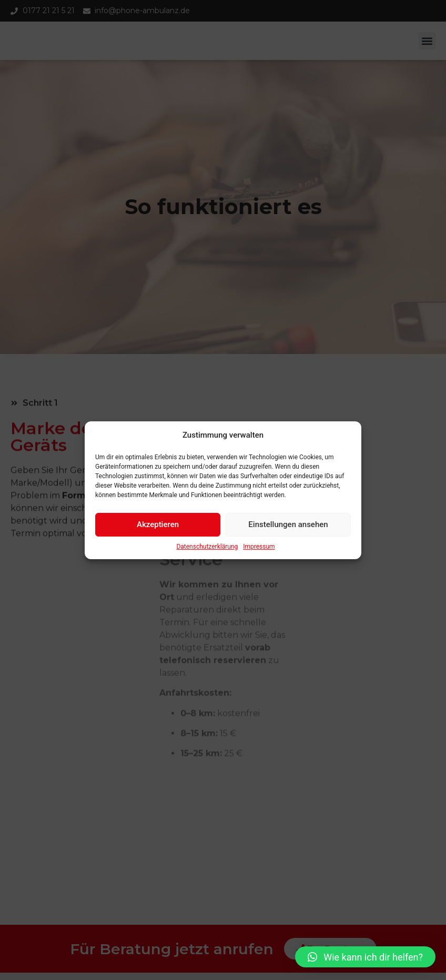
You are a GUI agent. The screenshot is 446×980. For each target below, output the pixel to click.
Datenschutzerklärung (207, 549)
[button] (365, 957)
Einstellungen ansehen (288, 527)
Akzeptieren (158, 527)
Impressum (259, 549)
